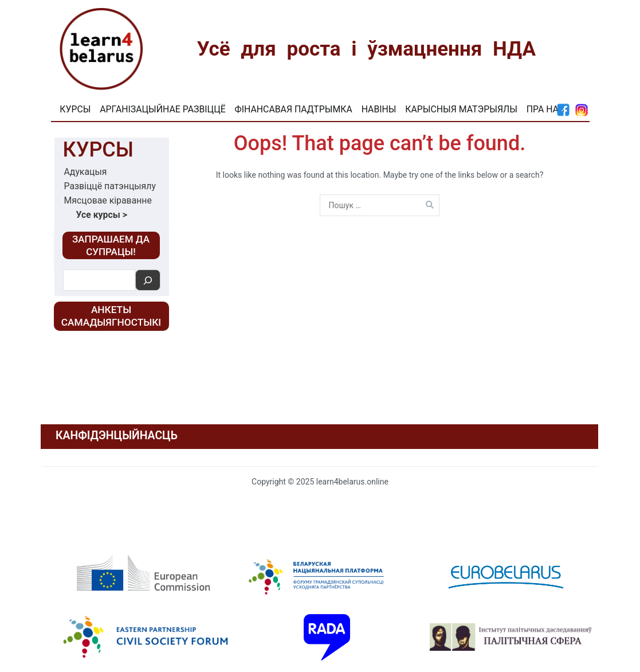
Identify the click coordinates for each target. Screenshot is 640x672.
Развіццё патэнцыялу (110, 186)
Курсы (75, 109)
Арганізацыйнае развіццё (162, 109)
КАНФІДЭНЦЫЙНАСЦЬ (117, 435)
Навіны (379, 109)
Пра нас (545, 109)
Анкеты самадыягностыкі (111, 316)
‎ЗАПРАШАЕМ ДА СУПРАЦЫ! (111, 245)
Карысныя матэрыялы (461, 109)
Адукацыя (86, 172)
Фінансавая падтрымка (294, 109)
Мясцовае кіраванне (108, 200)
